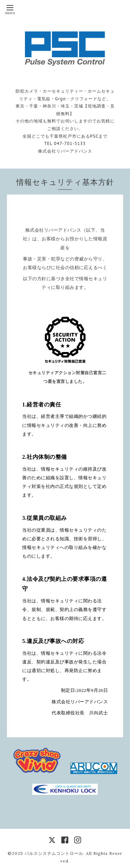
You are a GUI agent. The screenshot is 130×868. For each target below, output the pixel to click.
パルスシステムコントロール (54, 853)
